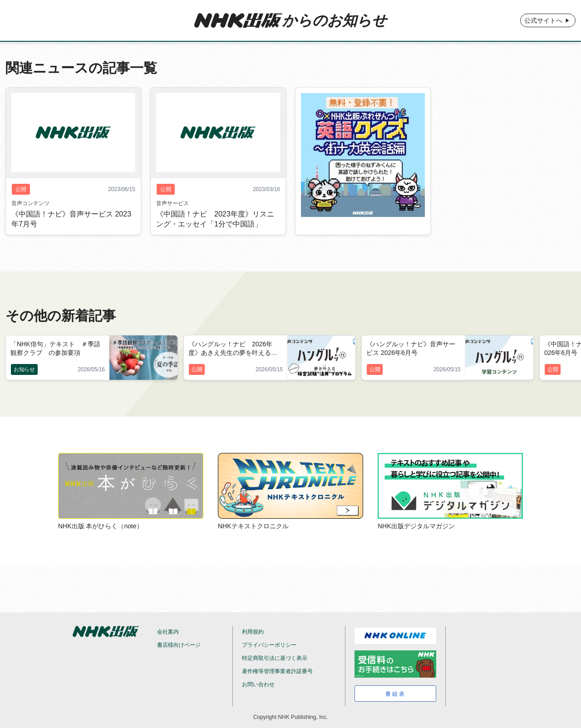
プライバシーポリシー (269, 645)
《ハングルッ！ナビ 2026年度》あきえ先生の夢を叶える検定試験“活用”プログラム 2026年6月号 (235, 349)
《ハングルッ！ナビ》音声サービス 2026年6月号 (411, 348)
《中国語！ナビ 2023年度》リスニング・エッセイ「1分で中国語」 (215, 219)
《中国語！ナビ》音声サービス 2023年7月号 (71, 219)
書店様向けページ (179, 645)
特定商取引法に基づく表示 (275, 658)
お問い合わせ (258, 684)
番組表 (396, 694)
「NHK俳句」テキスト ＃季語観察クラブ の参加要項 (55, 348)
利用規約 (253, 632)
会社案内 (168, 632)
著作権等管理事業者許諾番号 (277, 671)
